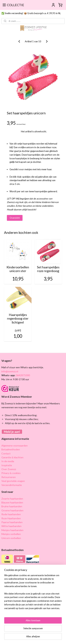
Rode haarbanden (11, 514)
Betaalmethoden (11, 449)
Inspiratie (7, 465)
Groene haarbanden (12, 510)
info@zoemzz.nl (10, 371)
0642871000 (23, 375)
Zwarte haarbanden (12, 499)
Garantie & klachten (12, 457)
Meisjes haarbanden (12, 530)
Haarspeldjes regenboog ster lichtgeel (18, 319)
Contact (6, 453)
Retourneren (9, 477)
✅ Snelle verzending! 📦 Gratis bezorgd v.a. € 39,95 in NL (31, 13)
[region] (33, 593)
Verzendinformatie (12, 485)
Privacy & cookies (11, 473)
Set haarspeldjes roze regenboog (48, 269)
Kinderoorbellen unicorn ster (18, 269)
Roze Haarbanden (11, 518)
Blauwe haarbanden (12, 502)
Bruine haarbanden (12, 506)
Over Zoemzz (9, 469)
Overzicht (15, 218)
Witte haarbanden (11, 526)
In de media (8, 461)
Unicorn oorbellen (11, 538)
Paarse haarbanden (12, 522)
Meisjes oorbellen (11, 534)
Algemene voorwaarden (15, 446)
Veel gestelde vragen (13, 481)
